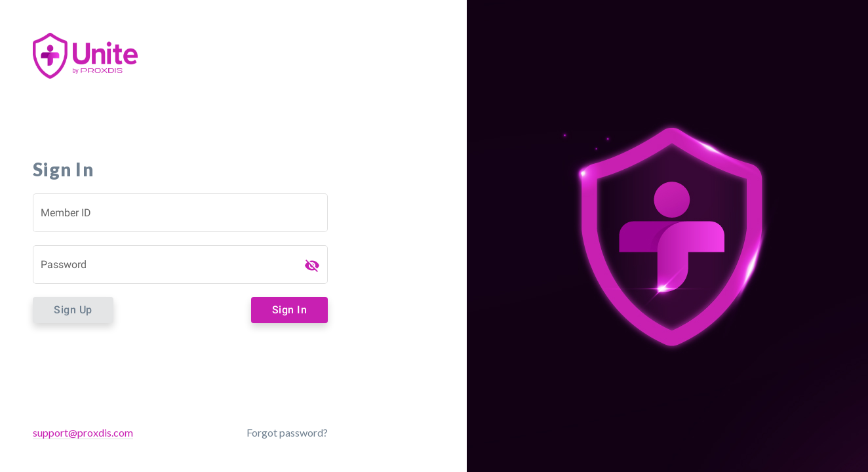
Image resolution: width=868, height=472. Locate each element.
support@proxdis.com (83, 432)
